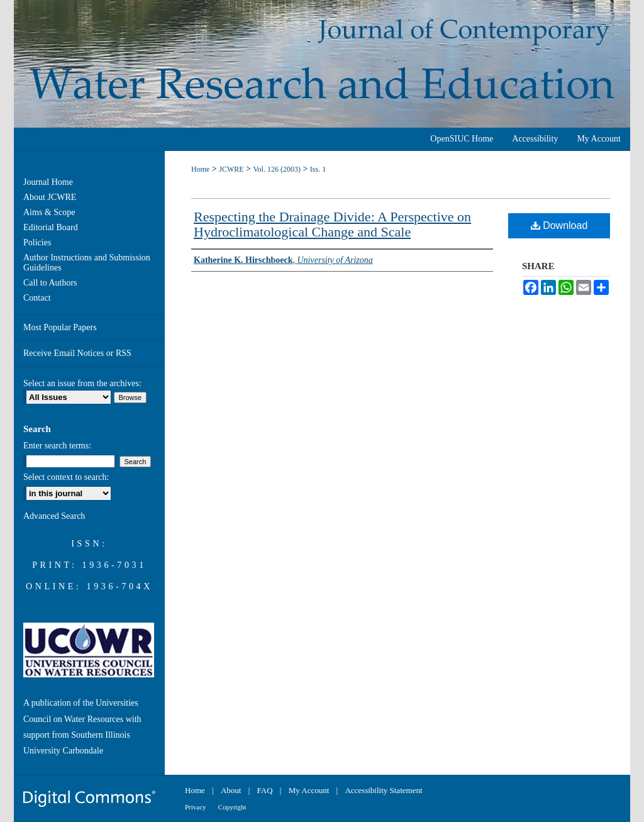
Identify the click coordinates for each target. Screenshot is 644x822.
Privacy (196, 807)
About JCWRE (50, 197)
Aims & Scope (49, 212)
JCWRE (231, 169)
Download (559, 225)
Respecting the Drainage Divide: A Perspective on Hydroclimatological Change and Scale (332, 224)
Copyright (232, 807)
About (231, 790)
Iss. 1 (318, 169)
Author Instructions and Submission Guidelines (87, 263)
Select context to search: (66, 477)
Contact (37, 298)
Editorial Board (51, 227)
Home (200, 169)
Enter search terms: (57, 446)
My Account (309, 790)
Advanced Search (54, 516)
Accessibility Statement (383, 790)
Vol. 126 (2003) (276, 169)
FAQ (265, 790)
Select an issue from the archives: (82, 383)
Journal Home (48, 182)
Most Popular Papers (60, 327)
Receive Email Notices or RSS (77, 353)
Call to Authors (50, 283)
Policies (37, 242)
